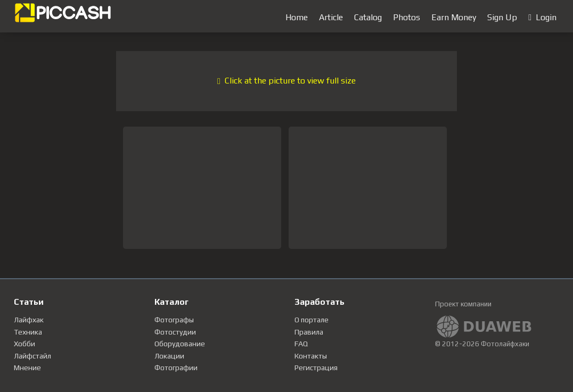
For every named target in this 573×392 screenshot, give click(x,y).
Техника (28, 332)
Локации (169, 356)
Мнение (27, 368)
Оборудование (180, 344)
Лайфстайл (32, 356)
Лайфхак (29, 320)
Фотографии (176, 368)
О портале (312, 320)
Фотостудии (175, 332)
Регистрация (316, 368)
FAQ (301, 344)
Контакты (311, 356)
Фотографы (174, 320)
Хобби (24, 344)
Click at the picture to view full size (286, 81)
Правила (309, 332)
